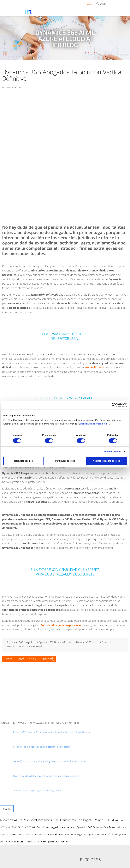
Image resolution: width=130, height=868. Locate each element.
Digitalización (93, 834)
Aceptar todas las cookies (107, 461)
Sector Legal (35, 646)
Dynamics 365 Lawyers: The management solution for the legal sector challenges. (52, 732)
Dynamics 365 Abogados (21, 642)
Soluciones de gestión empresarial (56, 827)
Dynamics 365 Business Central (55, 642)
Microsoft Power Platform (51, 834)
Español (90, 4)
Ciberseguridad (48, 842)
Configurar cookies (65, 461)
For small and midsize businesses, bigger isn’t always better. (42, 747)
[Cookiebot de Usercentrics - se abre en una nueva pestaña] (114, 405)
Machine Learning (24, 827)
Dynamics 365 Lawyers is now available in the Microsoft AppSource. (41, 723)
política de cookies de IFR (95, 424)
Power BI (106, 642)
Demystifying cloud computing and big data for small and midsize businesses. (50, 761)
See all (7, 809)
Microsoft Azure (16, 646)
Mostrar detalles (113, 451)
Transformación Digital (76, 820)
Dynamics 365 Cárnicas (89, 827)
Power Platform (61, 842)
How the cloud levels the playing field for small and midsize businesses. (47, 776)
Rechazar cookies (23, 461)
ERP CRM (36, 842)
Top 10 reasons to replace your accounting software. (38, 790)
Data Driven (110, 827)
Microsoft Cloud (109, 834)
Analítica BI (13, 842)
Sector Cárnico (26, 842)
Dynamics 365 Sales (87, 642)
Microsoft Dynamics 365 (41, 820)
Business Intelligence (75, 834)
